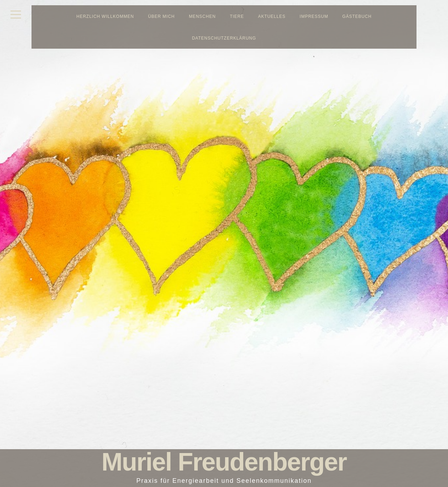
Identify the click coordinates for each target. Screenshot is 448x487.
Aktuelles (272, 16)
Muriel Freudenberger (224, 462)
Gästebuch (357, 16)
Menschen (202, 16)
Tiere (237, 16)
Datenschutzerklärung (224, 38)
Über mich (161, 16)
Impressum (314, 16)
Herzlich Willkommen (105, 16)
